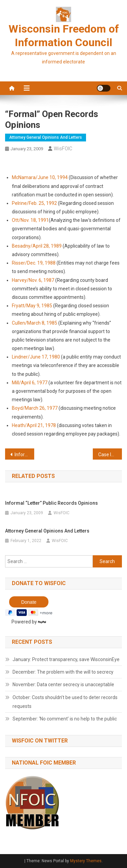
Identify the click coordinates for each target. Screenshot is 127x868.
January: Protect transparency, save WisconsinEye (66, 659)
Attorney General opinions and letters (46, 137)
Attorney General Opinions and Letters (47, 531)
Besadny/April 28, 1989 (37, 246)
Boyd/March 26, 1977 (35, 408)
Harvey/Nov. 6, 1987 (33, 280)
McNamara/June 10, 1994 (40, 177)
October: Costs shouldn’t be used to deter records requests (65, 702)
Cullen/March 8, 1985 (35, 323)
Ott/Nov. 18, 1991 (30, 220)
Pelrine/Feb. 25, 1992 (34, 203)
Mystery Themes (86, 861)
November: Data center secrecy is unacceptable (63, 684)
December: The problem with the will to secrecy (63, 672)
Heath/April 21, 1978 (34, 425)
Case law (108, 455)
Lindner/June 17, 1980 (36, 357)
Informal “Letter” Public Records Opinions (24, 455)
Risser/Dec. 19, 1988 (34, 263)
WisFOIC (63, 149)
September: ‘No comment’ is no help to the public (65, 719)
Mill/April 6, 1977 (30, 383)
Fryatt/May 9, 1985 (32, 306)
